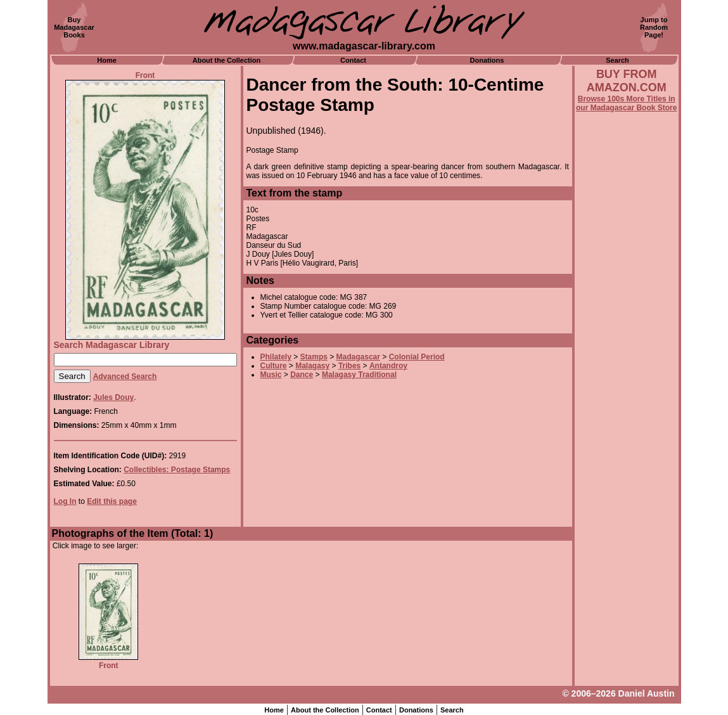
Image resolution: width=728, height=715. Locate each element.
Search (617, 60)
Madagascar (358, 357)
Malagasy (312, 366)
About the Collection (227, 60)
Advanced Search (125, 377)
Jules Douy (113, 397)
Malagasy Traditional (359, 375)
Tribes (349, 366)
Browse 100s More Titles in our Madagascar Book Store (626, 103)
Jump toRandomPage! (654, 27)
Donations (487, 60)
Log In (65, 501)
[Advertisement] (627, 454)
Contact (353, 60)
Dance (302, 375)
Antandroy (388, 366)
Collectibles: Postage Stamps (177, 470)
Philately (276, 357)
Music (271, 375)
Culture (274, 366)
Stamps (314, 357)
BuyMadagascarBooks (74, 27)
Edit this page (112, 501)
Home (107, 60)
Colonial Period (417, 357)
